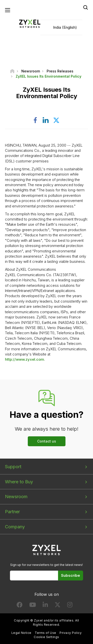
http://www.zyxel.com (25, 359)
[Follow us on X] (58, 606)
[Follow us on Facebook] (20, 606)
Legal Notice (21, 633)
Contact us (47, 441)
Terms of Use (46, 633)
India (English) (65, 27)
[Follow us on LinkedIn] (45, 606)
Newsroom (16, 497)
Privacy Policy (71, 633)
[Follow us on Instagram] (70, 606)
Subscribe (71, 575)
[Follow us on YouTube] (33, 606)
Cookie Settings (46, 637)
